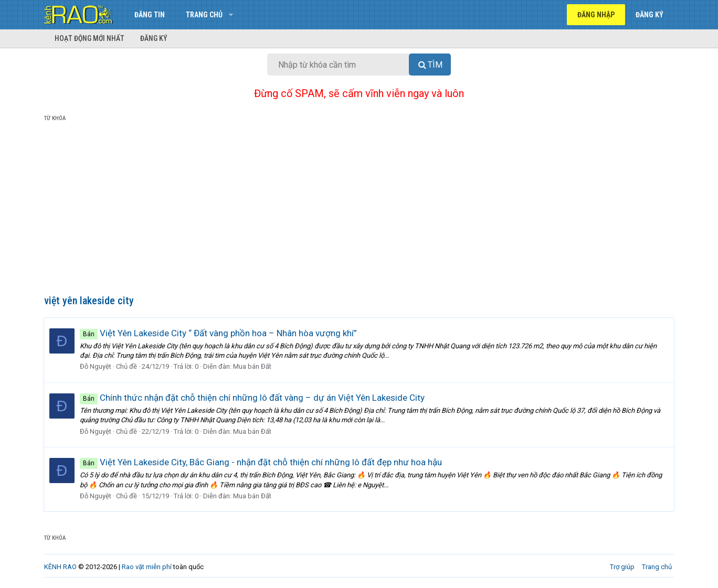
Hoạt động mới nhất (89, 38)
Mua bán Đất (253, 366)
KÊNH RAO (60, 567)
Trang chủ (204, 15)
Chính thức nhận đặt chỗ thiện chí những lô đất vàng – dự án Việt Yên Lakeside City (253, 398)
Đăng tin (150, 15)
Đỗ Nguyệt (96, 366)
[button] (231, 15)
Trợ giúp (622, 567)
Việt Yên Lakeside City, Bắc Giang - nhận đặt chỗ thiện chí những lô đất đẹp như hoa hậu (261, 462)
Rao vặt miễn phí (147, 567)
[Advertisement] (359, 210)
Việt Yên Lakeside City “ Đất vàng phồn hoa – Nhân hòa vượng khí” (219, 333)
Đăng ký (154, 38)
